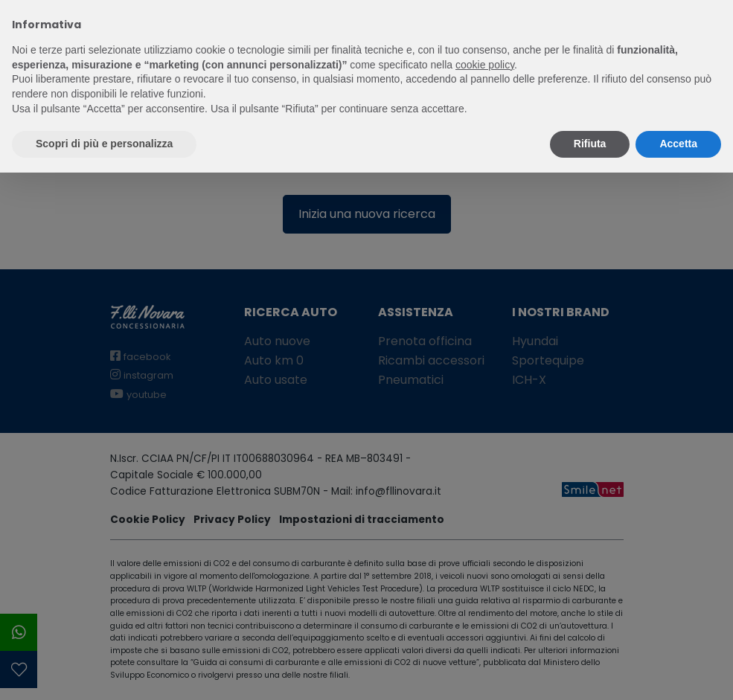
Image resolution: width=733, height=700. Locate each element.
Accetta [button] (678, 144)
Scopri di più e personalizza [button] (104, 144)
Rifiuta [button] (590, 144)
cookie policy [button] (485, 65)
